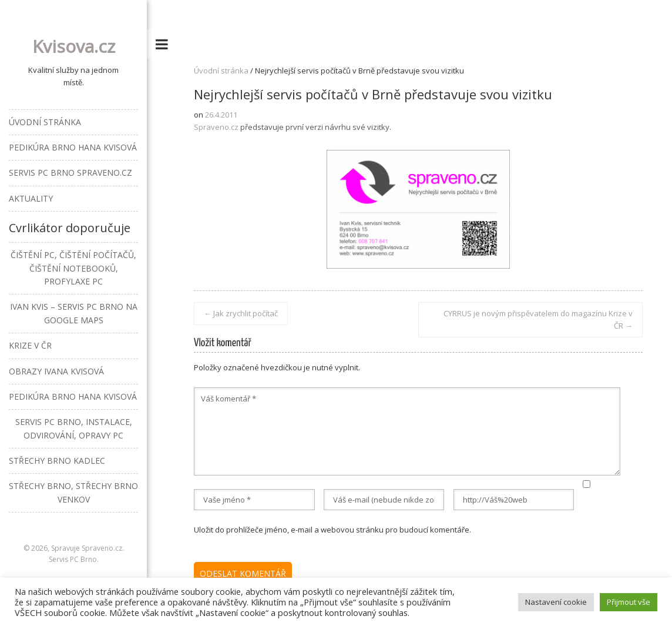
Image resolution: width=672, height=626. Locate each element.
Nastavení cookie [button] (556, 602)
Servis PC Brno (73, 559)
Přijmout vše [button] (629, 602)
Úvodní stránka (221, 71)
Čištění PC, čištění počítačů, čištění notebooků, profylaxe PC (73, 268)
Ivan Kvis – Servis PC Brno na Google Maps (74, 313)
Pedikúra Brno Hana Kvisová (73, 147)
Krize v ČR (30, 345)
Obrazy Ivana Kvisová (56, 371)
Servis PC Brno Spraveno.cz (70, 173)
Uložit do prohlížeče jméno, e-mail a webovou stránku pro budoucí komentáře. (332, 530)
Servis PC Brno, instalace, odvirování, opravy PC (74, 428)
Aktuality (31, 198)
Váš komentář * (407, 431)
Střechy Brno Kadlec (57, 461)
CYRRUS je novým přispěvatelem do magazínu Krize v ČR (538, 319)
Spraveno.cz (216, 127)
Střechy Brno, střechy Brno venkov (73, 492)
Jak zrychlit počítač (241, 313)
